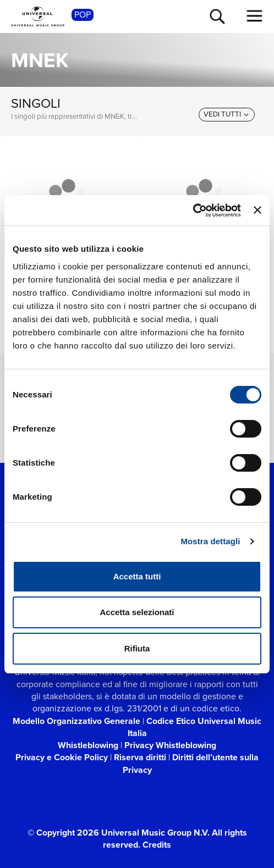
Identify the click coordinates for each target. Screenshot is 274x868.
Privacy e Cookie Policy (62, 757)
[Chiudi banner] (257, 210)
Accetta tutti (137, 576)
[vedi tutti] (227, 114)
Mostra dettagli (210, 541)
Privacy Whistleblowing (170, 745)
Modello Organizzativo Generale (76, 721)
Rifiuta (137, 648)
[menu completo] (255, 16)
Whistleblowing (88, 745)
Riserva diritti (140, 757)
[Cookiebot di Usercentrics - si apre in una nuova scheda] (193, 211)
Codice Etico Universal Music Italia (195, 727)
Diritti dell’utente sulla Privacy (191, 763)
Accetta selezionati (137, 612)
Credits (157, 845)
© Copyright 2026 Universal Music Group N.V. (119, 833)
